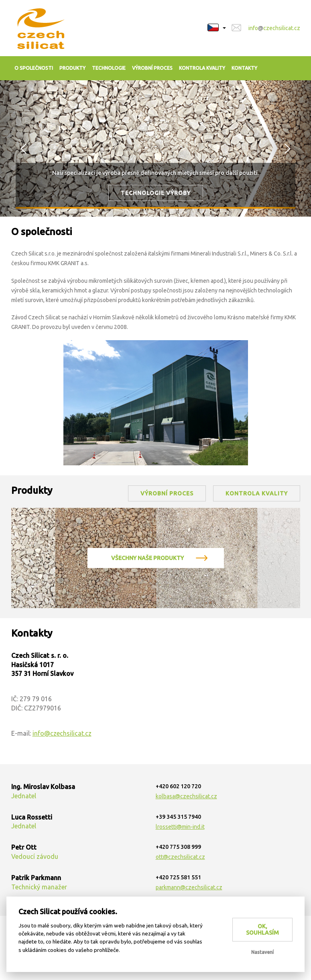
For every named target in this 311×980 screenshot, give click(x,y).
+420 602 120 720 (178, 786)
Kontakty (244, 68)
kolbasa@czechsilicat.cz (186, 796)
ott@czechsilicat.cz (180, 857)
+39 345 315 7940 (178, 817)
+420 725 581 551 (178, 877)
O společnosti (34, 68)
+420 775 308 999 (178, 847)
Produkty (72, 68)
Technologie (109, 68)
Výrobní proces (152, 68)
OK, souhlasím (262, 930)
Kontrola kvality (202, 68)
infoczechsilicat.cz (274, 28)
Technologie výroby (156, 193)
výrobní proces (167, 493)
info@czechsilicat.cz (62, 733)
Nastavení (262, 952)
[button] (217, 24)
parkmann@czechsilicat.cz (189, 887)
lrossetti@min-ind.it (180, 827)
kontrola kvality (257, 493)
